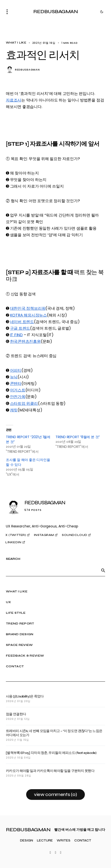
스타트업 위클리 (24, 403)
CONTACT (15, 666)
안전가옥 (18, 397)
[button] (9, 12)
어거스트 (18, 390)
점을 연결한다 (16, 714)
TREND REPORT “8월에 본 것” (78, 437)
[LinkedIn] (61, 853)
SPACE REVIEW (19, 645)
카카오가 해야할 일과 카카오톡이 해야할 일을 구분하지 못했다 (50, 771)
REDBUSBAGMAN (55, 12)
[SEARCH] (103, 570)
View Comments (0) (55, 794)
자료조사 (14, 100)
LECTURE (45, 841)
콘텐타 (16, 384)
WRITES (64, 841)
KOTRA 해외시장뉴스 (28, 315)
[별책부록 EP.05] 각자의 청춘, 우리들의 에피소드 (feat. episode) (51, 753)
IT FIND (16, 335)
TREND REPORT (20, 624)
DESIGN (27, 841)
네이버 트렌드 (22, 322)
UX (8, 602)
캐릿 (14, 410)
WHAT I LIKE (16, 43)
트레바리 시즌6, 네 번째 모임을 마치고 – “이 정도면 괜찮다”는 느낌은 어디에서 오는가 (54, 733)
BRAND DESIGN (20, 634)
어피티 (16, 370)
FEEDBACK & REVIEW (25, 656)
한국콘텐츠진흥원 (25, 341)
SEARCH (13, 559)
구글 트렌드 (20, 328)
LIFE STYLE (16, 613)
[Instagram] (55, 853)
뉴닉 (14, 377)
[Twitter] (50, 853)
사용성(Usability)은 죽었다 (25, 696)
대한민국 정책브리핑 (28, 308)
